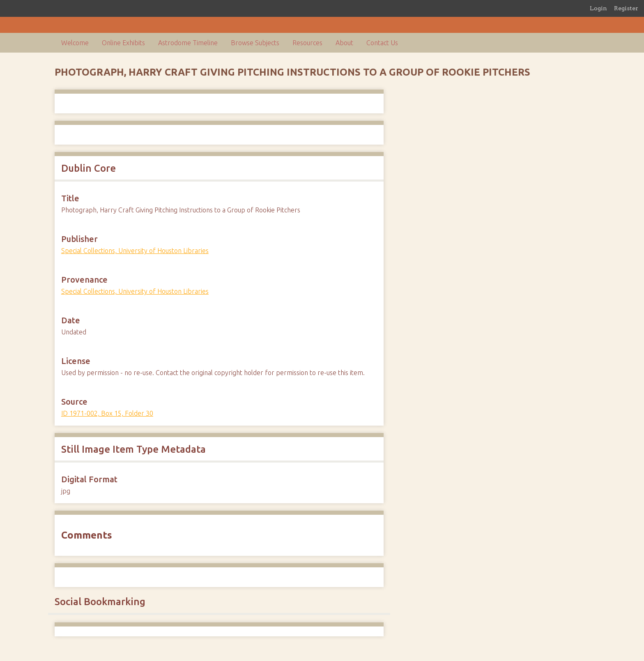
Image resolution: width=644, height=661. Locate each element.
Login (598, 8)
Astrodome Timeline (188, 43)
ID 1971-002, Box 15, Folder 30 (107, 413)
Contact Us (382, 43)
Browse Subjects (255, 43)
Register (626, 8)
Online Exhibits (123, 43)
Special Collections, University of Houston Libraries (135, 251)
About (344, 43)
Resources (307, 43)
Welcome (75, 43)
